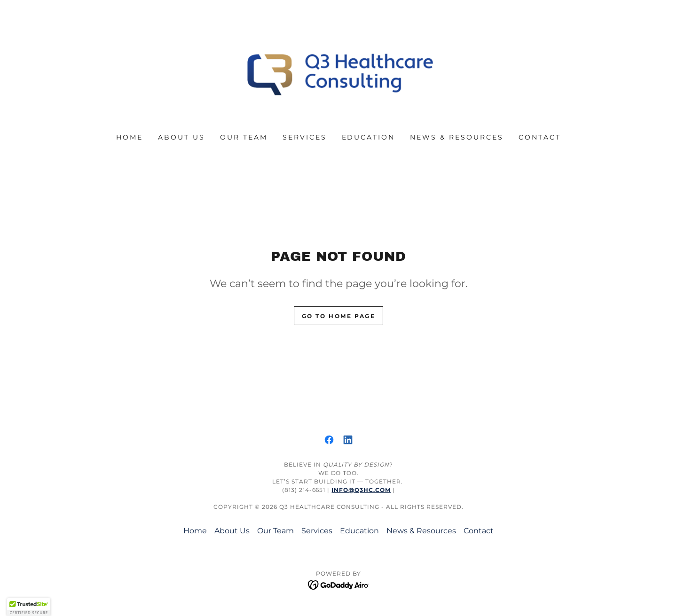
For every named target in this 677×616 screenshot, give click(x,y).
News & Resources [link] (457, 137)
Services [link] (305, 137)
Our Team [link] (244, 137)
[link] (339, 73)
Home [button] (195, 531)
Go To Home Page (339, 316)
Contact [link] (540, 137)
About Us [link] (181, 137)
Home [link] (130, 137)
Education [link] (369, 137)
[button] (29, 607)
